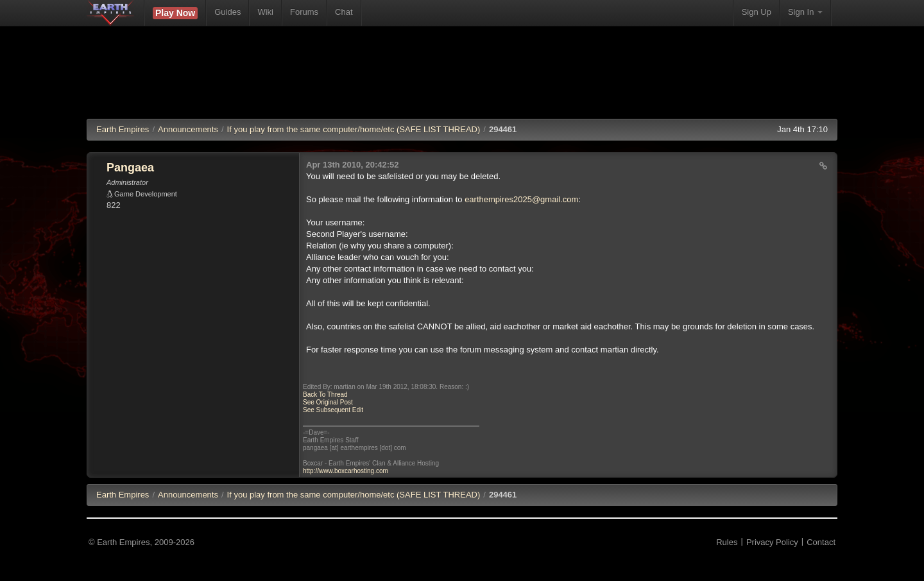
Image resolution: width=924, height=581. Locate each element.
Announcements (188, 129)
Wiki (265, 12)
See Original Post (328, 402)
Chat (344, 12)
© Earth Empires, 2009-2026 (141, 542)
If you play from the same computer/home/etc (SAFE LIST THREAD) (354, 129)
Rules (727, 542)
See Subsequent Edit (333, 410)
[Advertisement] (462, 80)
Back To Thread (325, 395)
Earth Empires (123, 129)
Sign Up (757, 12)
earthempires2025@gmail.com (521, 199)
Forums (304, 12)
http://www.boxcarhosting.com (346, 471)
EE (123, 495)
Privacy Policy (772, 542)
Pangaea (130, 168)
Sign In (805, 12)
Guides (227, 12)
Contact (821, 542)
